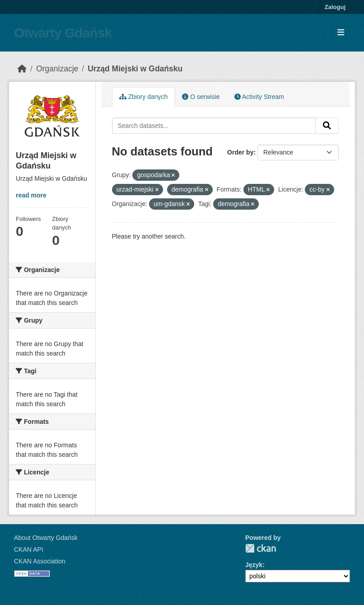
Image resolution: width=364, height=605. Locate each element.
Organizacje (57, 69)
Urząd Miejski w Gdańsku (135, 69)
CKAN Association (40, 561)
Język (254, 565)
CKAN (261, 548)
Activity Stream (259, 97)
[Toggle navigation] (341, 33)
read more (31, 195)
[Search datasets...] (214, 126)
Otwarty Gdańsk (63, 33)
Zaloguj (335, 7)
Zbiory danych (144, 97)
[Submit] (327, 126)
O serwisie (201, 97)
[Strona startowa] (22, 69)
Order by (240, 152)
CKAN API (29, 549)
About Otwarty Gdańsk (46, 538)
